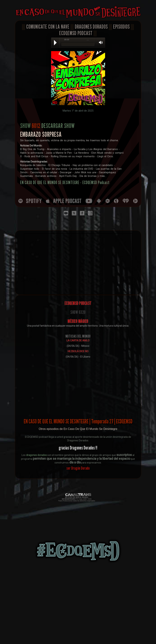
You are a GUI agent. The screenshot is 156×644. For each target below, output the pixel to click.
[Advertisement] (78, 385)
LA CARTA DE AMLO (78, 340)
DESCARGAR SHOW (58, 126)
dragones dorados (36, 455)
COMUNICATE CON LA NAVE (48, 27)
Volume (100, 42)
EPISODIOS (121, 27)
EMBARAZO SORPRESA (41, 134)
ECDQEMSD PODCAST (76, 33)
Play (55, 43)
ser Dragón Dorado (78, 468)
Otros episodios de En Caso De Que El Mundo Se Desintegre (78, 429)
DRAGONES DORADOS (91, 27)
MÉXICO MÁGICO (78, 321)
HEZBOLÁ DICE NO (78, 351)
